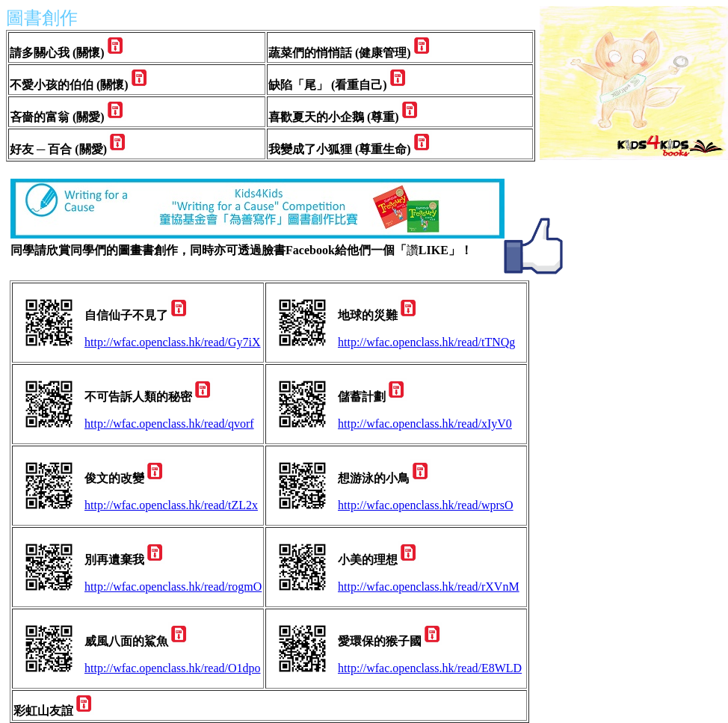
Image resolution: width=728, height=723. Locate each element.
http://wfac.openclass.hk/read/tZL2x (171, 505)
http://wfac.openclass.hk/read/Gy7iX (173, 342)
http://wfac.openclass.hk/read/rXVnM (429, 587)
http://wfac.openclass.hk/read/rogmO (173, 587)
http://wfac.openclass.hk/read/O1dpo (173, 668)
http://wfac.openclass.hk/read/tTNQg (426, 342)
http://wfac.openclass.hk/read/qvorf (169, 424)
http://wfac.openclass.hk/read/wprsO (426, 505)
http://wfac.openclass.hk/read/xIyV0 (425, 424)
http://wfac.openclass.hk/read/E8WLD (430, 668)
